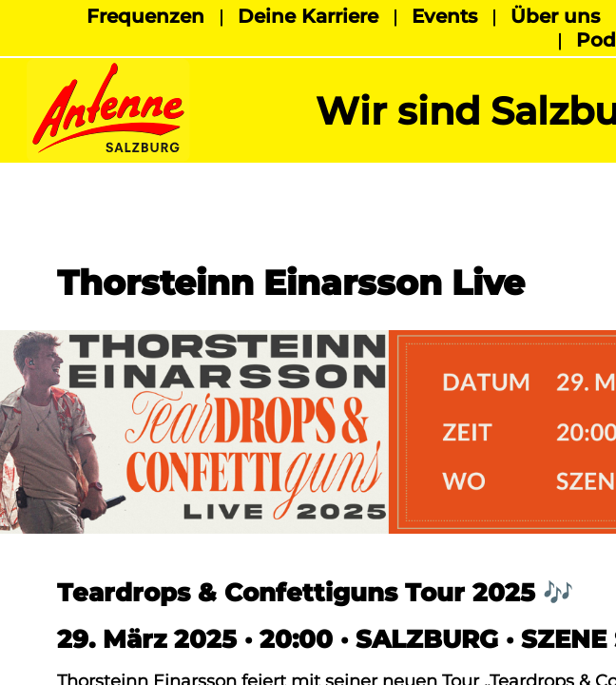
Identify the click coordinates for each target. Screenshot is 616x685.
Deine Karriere (308, 16)
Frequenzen (145, 16)
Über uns (555, 16)
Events (444, 16)
